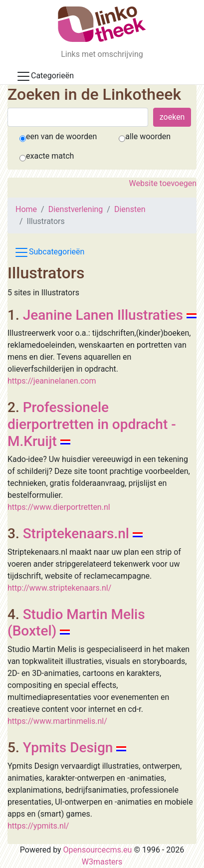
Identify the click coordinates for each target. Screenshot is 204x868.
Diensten (130, 209)
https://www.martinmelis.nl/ (57, 721)
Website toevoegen (163, 183)
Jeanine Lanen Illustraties (103, 315)
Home (26, 209)
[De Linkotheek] (102, 24)
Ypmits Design (68, 748)
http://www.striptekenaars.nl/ (59, 588)
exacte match (50, 156)
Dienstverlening (76, 209)
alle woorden (148, 136)
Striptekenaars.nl (76, 534)
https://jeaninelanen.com (52, 381)
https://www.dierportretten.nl (59, 507)
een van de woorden (61, 136)
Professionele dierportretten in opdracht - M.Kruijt (92, 424)
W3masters (102, 862)
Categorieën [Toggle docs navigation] (45, 76)
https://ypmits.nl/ (38, 826)
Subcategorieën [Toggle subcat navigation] (49, 252)
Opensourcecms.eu (98, 850)
